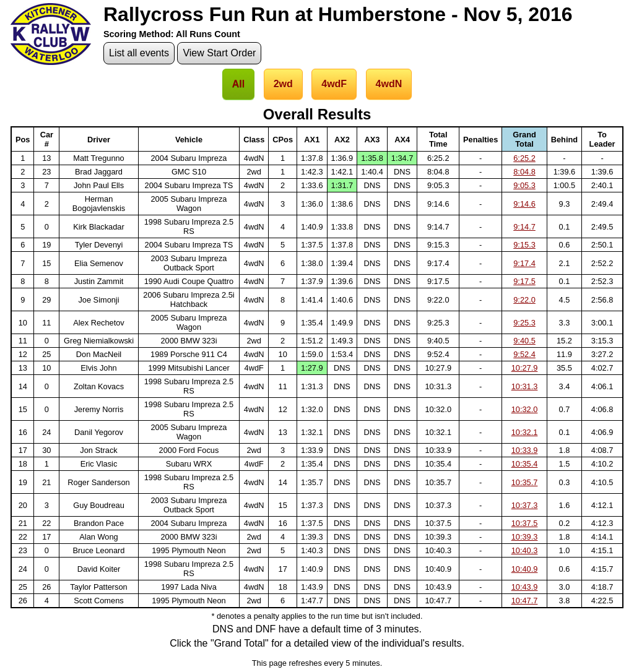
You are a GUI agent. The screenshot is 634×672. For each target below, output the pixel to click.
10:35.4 (525, 464)
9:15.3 (524, 245)
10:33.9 (525, 450)
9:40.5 (524, 341)
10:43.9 (525, 587)
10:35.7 (525, 482)
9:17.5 (524, 281)
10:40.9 (525, 569)
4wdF (334, 84)
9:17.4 (524, 263)
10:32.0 (525, 409)
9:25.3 (524, 323)
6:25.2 (524, 158)
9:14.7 (524, 227)
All (238, 84)
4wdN (389, 84)
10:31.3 (525, 386)
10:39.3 (525, 537)
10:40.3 (525, 550)
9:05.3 (524, 185)
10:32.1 (525, 432)
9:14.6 (524, 204)
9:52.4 (524, 354)
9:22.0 (524, 300)
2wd (283, 84)
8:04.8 (524, 172)
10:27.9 (525, 368)
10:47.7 (525, 601)
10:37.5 (525, 523)
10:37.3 (525, 505)
